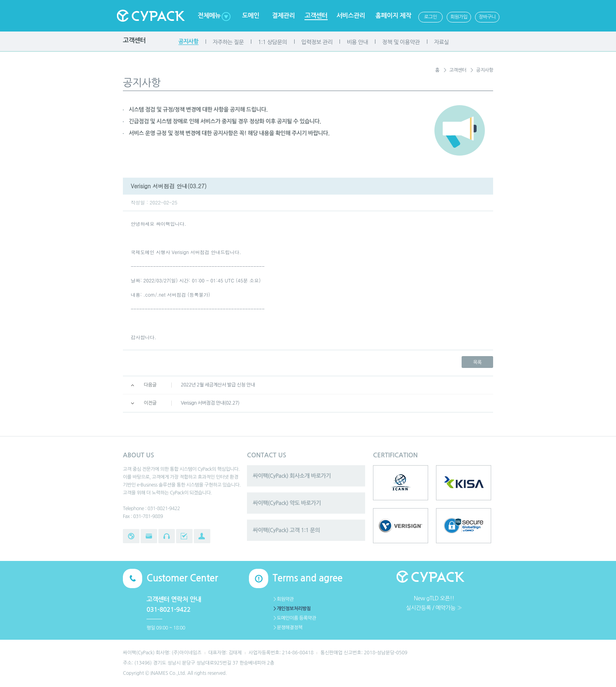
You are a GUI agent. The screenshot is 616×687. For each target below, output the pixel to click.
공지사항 (188, 41)
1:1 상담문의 (273, 42)
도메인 (251, 16)
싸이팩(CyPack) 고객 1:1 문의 (286, 530)
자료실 (442, 42)
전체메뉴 (209, 16)
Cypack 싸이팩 (150, 16)
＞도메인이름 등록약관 (294, 618)
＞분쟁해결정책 (287, 628)
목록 (477, 362)
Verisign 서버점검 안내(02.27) (210, 403)
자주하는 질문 (228, 42)
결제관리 (283, 16)
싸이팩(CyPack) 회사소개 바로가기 (292, 476)
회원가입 (459, 17)
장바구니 (487, 17)
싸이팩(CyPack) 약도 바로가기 (287, 503)
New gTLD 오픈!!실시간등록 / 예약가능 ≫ (434, 603)
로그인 (430, 17)
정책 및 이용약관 (401, 42)
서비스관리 (351, 16)
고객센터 (316, 16)
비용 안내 (357, 42)
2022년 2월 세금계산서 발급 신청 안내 (218, 385)
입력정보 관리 (317, 42)
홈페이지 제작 (393, 16)
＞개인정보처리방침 (292, 609)
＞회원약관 (283, 599)
